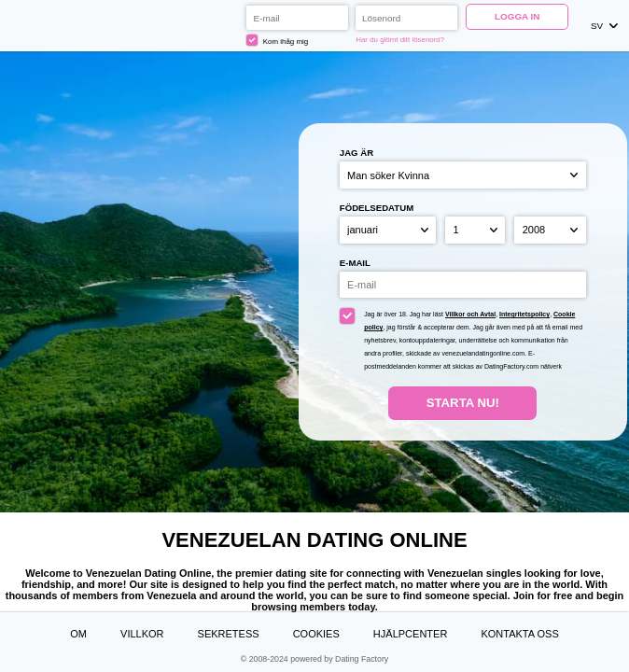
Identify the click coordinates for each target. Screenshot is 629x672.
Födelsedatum (377, 208)
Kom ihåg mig (277, 40)
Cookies (316, 634)
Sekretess (229, 634)
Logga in (517, 16)
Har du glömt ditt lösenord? (400, 40)
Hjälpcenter (410, 634)
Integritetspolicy (524, 314)
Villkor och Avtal (470, 314)
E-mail (355, 263)
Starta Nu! (463, 403)
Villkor (142, 634)
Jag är (356, 153)
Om (78, 634)
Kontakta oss (519, 634)
